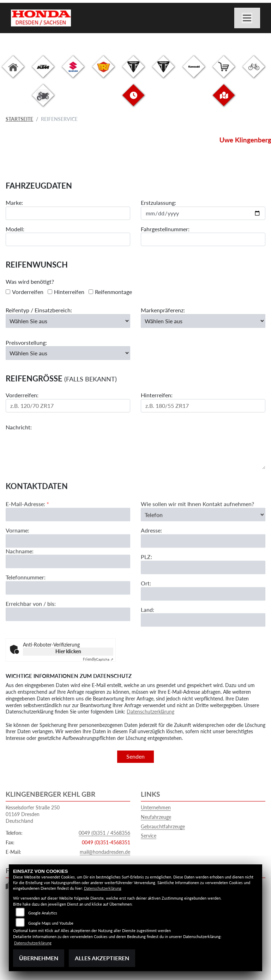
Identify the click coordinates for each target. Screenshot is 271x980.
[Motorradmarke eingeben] (68, 213)
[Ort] (203, 624)
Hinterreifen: (157, 395)
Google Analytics (43, 913)
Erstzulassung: (158, 203)
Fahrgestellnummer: (165, 229)
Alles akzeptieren (102, 958)
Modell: (15, 229)
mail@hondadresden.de (105, 852)
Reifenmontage (113, 292)
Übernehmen (39, 958)
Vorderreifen (28, 292)
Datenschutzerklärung (150, 712)
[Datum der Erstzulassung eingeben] (203, 213)
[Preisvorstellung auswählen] (68, 353)
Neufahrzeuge (156, 817)
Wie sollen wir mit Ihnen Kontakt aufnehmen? (197, 534)
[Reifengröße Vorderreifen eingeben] (68, 406)
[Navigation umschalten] (247, 18)
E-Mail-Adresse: (27, 534)
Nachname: (20, 581)
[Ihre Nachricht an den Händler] (135, 451)
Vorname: (17, 560)
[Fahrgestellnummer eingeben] (203, 240)
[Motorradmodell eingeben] (68, 240)
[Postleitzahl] (203, 598)
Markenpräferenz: (163, 310)
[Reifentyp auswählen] (68, 321)
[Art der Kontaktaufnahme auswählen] (203, 545)
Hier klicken (68, 651)
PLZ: (146, 587)
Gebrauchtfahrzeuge (163, 826)
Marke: (14, 203)
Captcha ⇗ (98, 659)
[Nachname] (68, 592)
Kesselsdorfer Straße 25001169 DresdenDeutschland (33, 814)
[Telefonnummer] (68, 618)
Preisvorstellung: (26, 342)
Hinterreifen (69, 292)
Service (149, 836)
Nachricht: (19, 427)
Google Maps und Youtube (51, 923)
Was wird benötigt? (30, 282)
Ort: (146, 613)
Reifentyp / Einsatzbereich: (39, 310)
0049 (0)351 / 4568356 (104, 833)
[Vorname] (68, 571)
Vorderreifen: (22, 395)
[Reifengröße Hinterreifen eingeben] (203, 406)
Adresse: (151, 561)
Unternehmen (156, 807)
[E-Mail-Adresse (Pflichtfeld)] (68, 545)
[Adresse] (203, 571)
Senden (135, 756)
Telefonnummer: (26, 608)
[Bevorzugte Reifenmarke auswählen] (203, 321)
